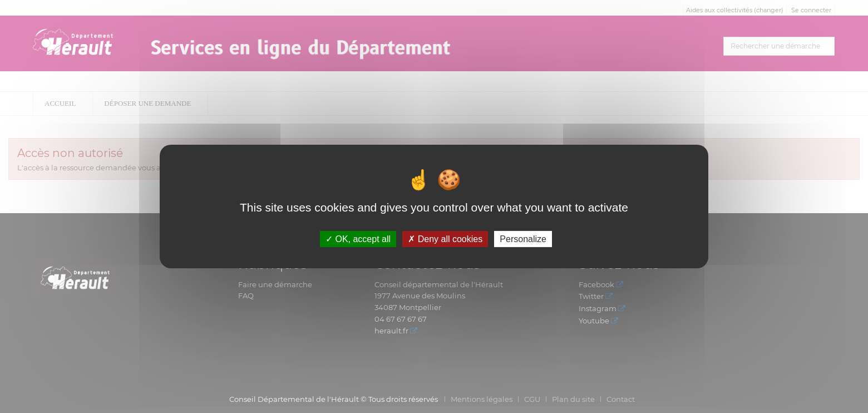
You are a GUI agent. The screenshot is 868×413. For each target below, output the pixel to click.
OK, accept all (358, 239)
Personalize (523, 239)
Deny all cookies (445, 239)
